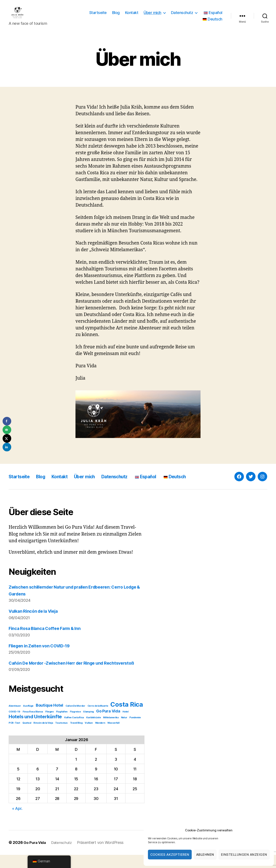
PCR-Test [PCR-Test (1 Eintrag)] (14, 736)
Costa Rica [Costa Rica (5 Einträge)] (127, 718)
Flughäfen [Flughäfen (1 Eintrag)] (62, 725)
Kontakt (132, 16)
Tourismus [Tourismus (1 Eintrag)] (61, 736)
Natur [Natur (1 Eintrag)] (124, 731)
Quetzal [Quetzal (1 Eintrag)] (27, 736)
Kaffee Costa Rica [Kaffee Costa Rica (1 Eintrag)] (74, 731)
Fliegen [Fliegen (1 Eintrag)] (49, 725)
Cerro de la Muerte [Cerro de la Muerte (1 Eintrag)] (98, 719)
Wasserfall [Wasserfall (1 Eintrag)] (113, 736)
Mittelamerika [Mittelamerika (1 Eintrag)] (111, 731)
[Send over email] (7, 430)
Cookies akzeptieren (170, 855)
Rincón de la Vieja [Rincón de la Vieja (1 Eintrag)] (43, 736)
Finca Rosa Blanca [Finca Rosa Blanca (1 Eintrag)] (33, 725)
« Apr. (17, 822)
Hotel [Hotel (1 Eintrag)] (125, 725)
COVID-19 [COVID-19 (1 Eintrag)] (14, 725)
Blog (116, 16)
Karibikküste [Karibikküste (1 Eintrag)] (94, 731)
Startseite (98, 16)
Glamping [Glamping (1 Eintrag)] (88, 725)
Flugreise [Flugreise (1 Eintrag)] (75, 725)
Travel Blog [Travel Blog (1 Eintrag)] (76, 736)
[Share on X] (7, 438)
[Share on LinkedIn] (7, 447)
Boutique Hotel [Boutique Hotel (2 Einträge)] (49, 719)
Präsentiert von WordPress (104, 856)
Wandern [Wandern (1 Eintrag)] (100, 736)
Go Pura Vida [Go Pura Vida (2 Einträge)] (108, 724)
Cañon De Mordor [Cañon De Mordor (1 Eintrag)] (75, 719)
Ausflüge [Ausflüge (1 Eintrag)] (28, 719)
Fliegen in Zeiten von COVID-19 (42, 652)
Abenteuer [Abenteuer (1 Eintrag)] (15, 719)
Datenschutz (182, 16)
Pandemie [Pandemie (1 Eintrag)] (135, 731)
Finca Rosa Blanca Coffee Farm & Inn (48, 635)
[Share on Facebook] (7, 421)
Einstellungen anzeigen (244, 855)
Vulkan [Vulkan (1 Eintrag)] (89, 736)
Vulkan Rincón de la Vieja (36, 618)
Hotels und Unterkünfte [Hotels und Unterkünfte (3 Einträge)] (35, 730)
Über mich (152, 16)
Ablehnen (205, 855)
